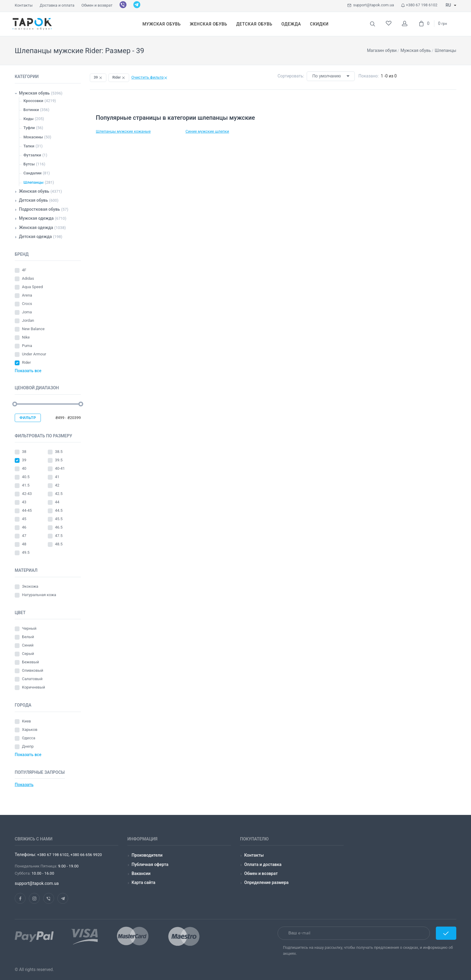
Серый (28, 654)
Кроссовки (33, 101)
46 (25, 527)
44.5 (59, 510)
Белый (28, 637)
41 (58, 477)
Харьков (30, 730)
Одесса (29, 738)
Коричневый (33, 687)
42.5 (59, 494)
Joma (27, 312)
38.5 (59, 452)
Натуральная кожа (39, 595)
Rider (27, 362)
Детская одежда (35, 237)
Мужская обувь (34, 93)
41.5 (26, 485)
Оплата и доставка (263, 864)
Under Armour (35, 354)
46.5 (59, 527)
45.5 (59, 519)
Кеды (29, 119)
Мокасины (33, 137)
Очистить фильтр (149, 77)
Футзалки (32, 155)
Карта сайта (143, 882)
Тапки (29, 146)
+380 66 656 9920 (86, 855)
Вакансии (141, 873)
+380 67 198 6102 (419, 5)
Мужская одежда (36, 218)
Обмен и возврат (97, 5)
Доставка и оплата (57, 5)
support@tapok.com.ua (371, 5)
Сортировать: (291, 76)
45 (25, 519)
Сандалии (32, 173)
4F (25, 270)
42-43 (27, 494)
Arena (27, 295)
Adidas (28, 278)
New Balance (34, 329)
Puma (27, 346)
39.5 (59, 460)
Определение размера (266, 882)
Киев (26, 721)
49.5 (26, 552)
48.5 (59, 544)
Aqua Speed (33, 287)
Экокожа (30, 586)
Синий (28, 645)
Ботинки (31, 110)
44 (58, 502)
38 (25, 452)
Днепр (28, 746)
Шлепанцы (33, 182)
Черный (29, 628)
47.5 (59, 536)
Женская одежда (36, 228)
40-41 (60, 468)
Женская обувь (34, 191)
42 (58, 485)
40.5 (26, 477)
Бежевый (30, 662)
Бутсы (29, 164)
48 (25, 544)
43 (25, 502)
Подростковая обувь (40, 209)
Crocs (27, 304)
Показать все (28, 371)
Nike (26, 337)
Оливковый (33, 670)
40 (25, 468)
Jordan (29, 320)
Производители (147, 855)
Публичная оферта (150, 864)
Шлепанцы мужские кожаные (123, 131)
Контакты (24, 5)
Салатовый (32, 679)
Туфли (29, 128)
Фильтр (28, 418)
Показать (24, 785)
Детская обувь (33, 200)
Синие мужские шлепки (207, 131)
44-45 (27, 510)
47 (25, 536)
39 (25, 460)
